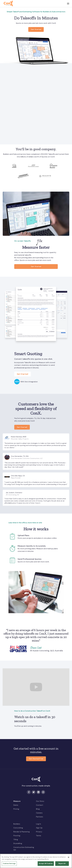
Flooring (17, 836)
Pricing (16, 809)
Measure (17, 801)
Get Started (36, 266)
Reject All (62, 865)
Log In (39, 824)
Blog (38, 809)
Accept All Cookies (46, 865)
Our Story (40, 801)
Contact (40, 805)
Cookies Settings (9, 865)
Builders (17, 824)
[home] (8, 3)
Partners (39, 817)
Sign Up (39, 828)
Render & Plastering (22, 832)
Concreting (18, 828)
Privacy (39, 832)
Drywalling (18, 843)
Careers (39, 813)
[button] (68, 3)
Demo (16, 805)
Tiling (16, 839)
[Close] (69, 858)
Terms (39, 836)
